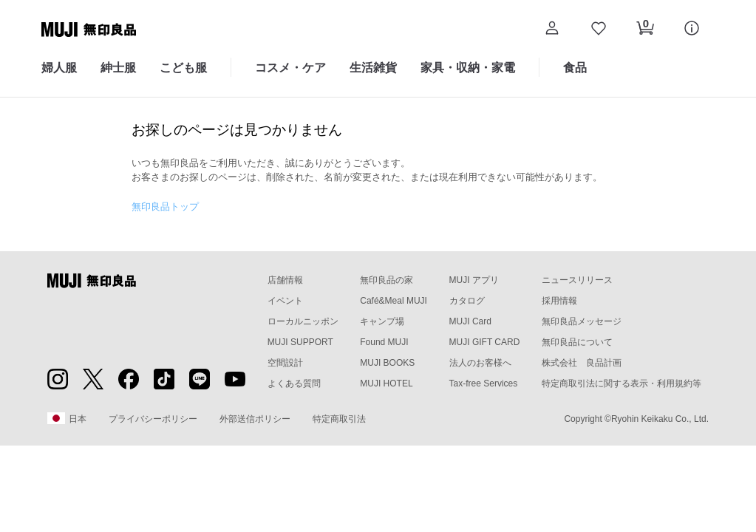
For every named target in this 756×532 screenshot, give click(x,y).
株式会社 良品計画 (582, 363)
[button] (552, 30)
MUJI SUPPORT (300, 342)
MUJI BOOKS (387, 363)
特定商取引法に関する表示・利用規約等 (622, 383)
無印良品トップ (165, 207)
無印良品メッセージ (582, 321)
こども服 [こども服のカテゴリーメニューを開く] (183, 68)
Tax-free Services (484, 383)
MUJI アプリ (474, 280)
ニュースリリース (577, 280)
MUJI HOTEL (386, 383)
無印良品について (577, 342)
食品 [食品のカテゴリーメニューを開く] (575, 68)
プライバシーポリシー (153, 419)
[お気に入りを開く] (598, 30)
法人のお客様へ (480, 363)
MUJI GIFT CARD (485, 342)
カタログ (467, 301)
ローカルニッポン (303, 321)
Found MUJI (384, 342)
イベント (285, 301)
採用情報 (559, 301)
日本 (67, 418)
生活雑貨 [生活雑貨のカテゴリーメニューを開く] (373, 68)
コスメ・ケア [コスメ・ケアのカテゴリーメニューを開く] (290, 68)
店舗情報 (285, 280)
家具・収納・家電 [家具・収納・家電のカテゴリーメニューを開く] (468, 68)
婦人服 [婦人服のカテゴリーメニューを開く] (59, 68)
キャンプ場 (382, 321)
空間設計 (285, 363)
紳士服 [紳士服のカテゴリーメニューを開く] (118, 68)
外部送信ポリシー (255, 419)
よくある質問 (294, 383)
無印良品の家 (386, 280)
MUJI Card (470, 321)
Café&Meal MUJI (394, 301)
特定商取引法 (339, 419)
